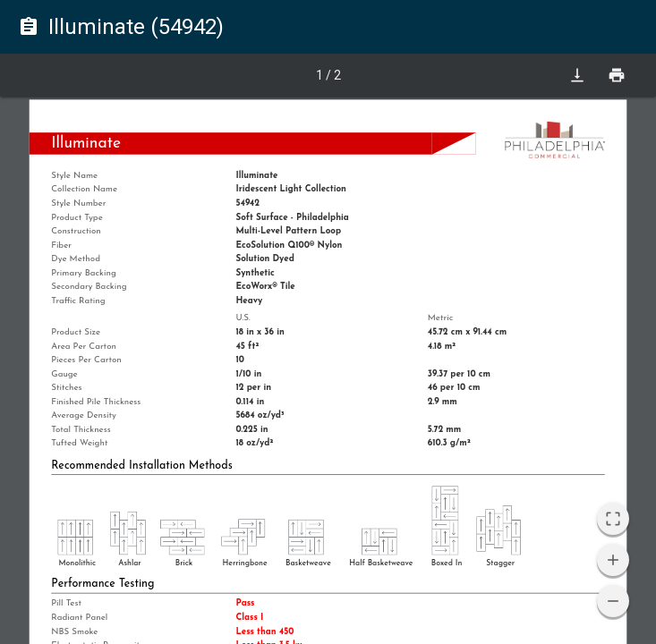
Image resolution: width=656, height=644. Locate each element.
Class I (249, 617)
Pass (245, 604)
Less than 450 (264, 631)
